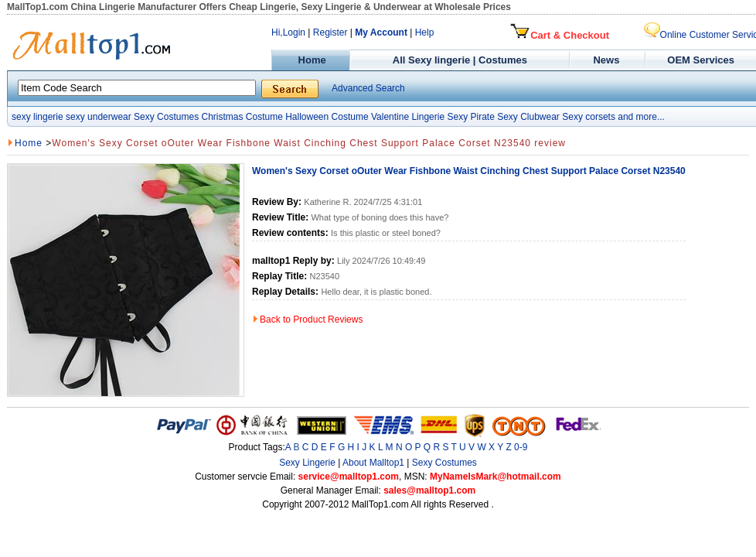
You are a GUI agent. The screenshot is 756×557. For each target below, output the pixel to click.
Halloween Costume (327, 117)
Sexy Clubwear (528, 117)
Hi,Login (288, 32)
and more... (641, 117)
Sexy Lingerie (307, 463)
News (608, 60)
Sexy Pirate (470, 117)
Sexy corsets (589, 117)
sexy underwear (99, 117)
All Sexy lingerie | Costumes (460, 60)
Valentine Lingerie (408, 117)
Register (330, 32)
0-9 (521, 447)
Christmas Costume (242, 117)
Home (310, 60)
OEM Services (701, 60)
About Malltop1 (373, 463)
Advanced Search (368, 88)
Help (425, 32)
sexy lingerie (37, 117)
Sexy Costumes (166, 117)
